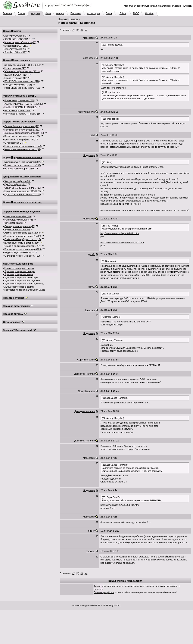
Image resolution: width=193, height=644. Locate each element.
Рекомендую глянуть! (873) (19, 220)
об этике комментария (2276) (20, 169)
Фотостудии (93, 13)
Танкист (91, 531)
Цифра (7, 176)
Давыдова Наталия (85, 374)
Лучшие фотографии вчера (19, 274)
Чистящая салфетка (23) (18, 181)
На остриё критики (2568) (18, 110)
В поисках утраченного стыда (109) (23, 249)
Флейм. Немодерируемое (26, 212)
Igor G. (91, 254)
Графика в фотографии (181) (20, 140)
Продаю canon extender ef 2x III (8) (23, 191)
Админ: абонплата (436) (17, 229)
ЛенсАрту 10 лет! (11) (16, 52)
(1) (74, 30)
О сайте (149, 13)
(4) (86, 30)
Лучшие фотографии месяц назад (22, 281)
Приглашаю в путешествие (27, 202)
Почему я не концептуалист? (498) (23, 236)
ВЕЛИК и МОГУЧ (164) (16, 75)
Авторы (60, 13)
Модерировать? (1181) (16, 46)
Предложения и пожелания (27, 157)
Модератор (89, 38)
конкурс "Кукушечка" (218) (18, 85)
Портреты (10, 290)
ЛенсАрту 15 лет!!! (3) (16, 49)
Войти (123, 13)
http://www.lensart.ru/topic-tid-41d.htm (120, 233)
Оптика (24, 176)
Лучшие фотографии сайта (19, 287)
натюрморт (32, 290)
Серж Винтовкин (86, 360)
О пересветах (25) (14, 143)
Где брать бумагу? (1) (16, 184)
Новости (74, 19)
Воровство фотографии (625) (20, 100)
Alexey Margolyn (86, 112)
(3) (82, 30)
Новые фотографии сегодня (19, 268)
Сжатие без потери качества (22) (22, 126)
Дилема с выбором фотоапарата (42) (24, 133)
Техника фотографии (23, 122)
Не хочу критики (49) (15, 68)
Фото (48, 13)
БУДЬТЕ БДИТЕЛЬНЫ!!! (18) (19, 253)
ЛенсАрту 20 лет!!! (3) (16, 36)
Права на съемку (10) (16, 78)
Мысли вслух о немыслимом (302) (23, 162)
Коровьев (90, 310)
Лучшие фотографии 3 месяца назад (24, 284)
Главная (7, 13)
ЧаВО (136, 13)
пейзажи (21, 290)
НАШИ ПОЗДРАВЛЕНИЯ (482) (21, 107)
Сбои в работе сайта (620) (18, 216)
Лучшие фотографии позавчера (21, 278)
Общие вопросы (21, 60)
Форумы (35, 13)
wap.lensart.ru (152, 6)
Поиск (109, 13)
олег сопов (89, 58)
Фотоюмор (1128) (14, 223)
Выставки (76, 13)
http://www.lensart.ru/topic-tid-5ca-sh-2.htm (122, 243)
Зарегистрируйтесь (104, 592)
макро (42, 290)
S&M (92, 135)
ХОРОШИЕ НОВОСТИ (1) (18, 39)
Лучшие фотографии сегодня (20, 271)
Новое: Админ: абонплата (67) (20, 42)
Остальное (35, 176)
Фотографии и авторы (24, 96)
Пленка (15, 176)
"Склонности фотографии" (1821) (22, 71)
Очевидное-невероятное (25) (20, 226)
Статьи (21, 13)
